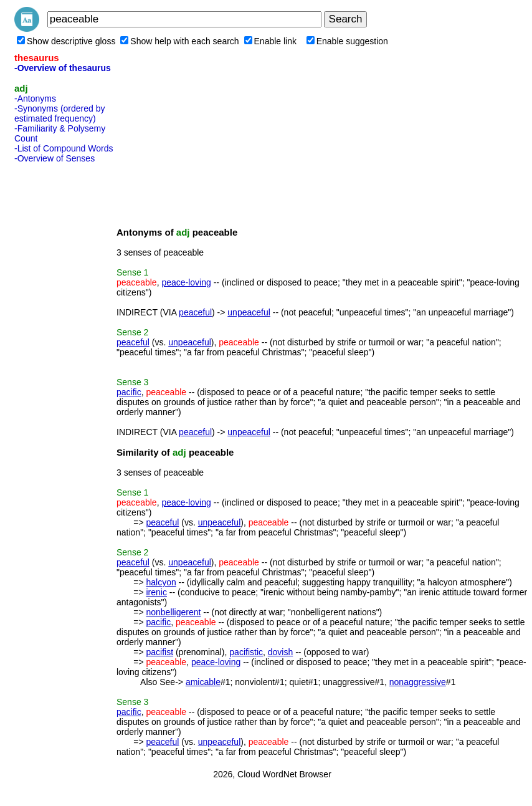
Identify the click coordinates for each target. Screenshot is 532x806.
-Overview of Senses (55, 158)
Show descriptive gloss (66, 41)
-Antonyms (35, 98)
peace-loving (186, 282)
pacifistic (246, 652)
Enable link (271, 41)
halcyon (161, 582)
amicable (203, 682)
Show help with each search (179, 41)
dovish (280, 652)
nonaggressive (418, 682)
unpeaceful (249, 312)
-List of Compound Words (64, 148)
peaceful (195, 312)
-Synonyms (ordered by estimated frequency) (60, 113)
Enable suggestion (347, 41)
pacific (129, 392)
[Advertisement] (64, 355)
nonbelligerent (173, 612)
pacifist (159, 652)
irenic (156, 592)
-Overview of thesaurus (63, 68)
